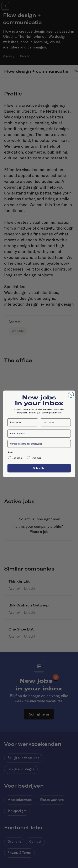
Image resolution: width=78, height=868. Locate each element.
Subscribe (39, 468)
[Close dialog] (71, 395)
